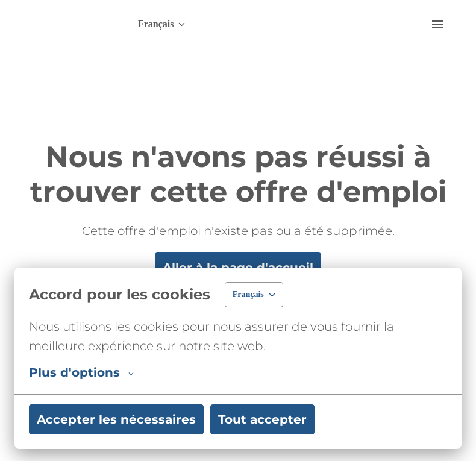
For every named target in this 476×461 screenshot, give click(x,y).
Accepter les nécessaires (116, 419)
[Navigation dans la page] (437, 24)
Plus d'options (81, 372)
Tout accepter (262, 419)
